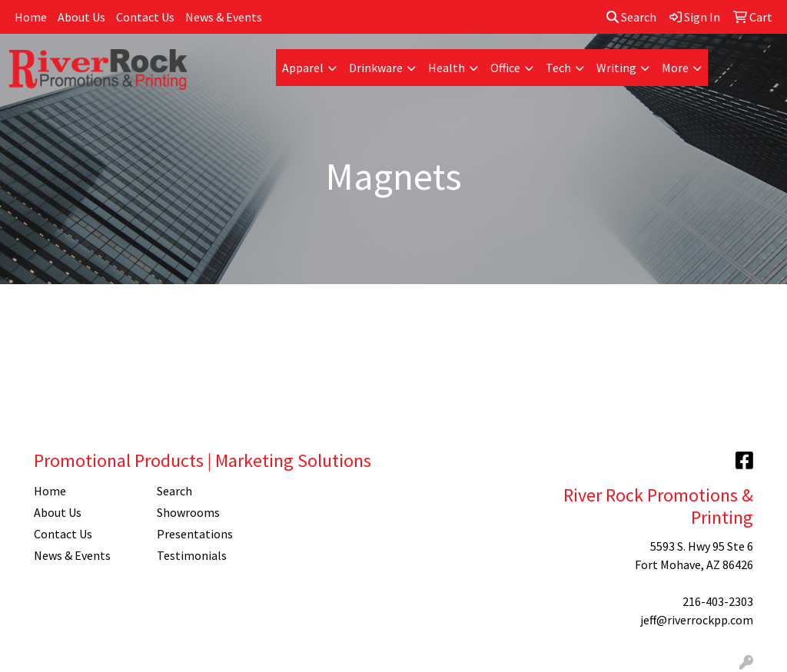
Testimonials (192, 555)
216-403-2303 (718, 601)
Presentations (195, 534)
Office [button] (505, 68)
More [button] (675, 68)
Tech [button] (558, 68)
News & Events (224, 17)
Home (31, 17)
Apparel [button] (303, 68)
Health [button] (447, 68)
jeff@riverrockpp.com (697, 620)
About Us (81, 17)
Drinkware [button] (376, 68)
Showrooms (188, 512)
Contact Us (145, 17)
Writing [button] (616, 68)
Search (631, 17)
